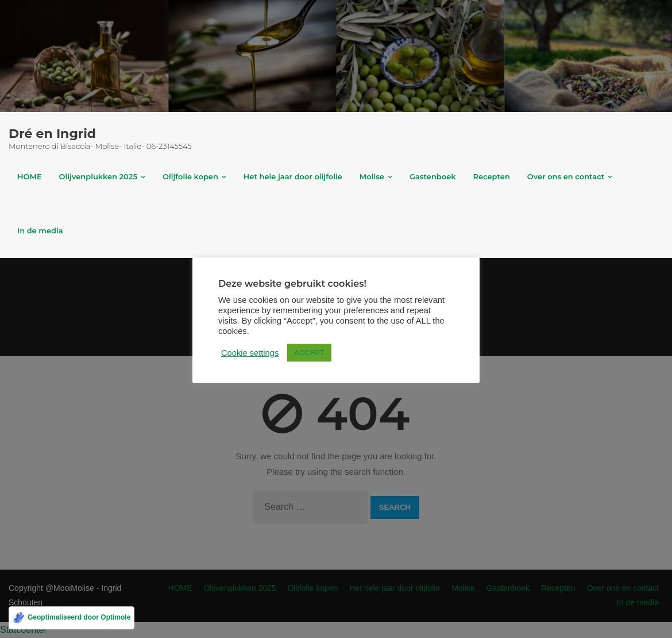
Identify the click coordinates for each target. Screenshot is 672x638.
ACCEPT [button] (309, 353)
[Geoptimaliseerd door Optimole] (72, 618)
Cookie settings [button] (250, 353)
